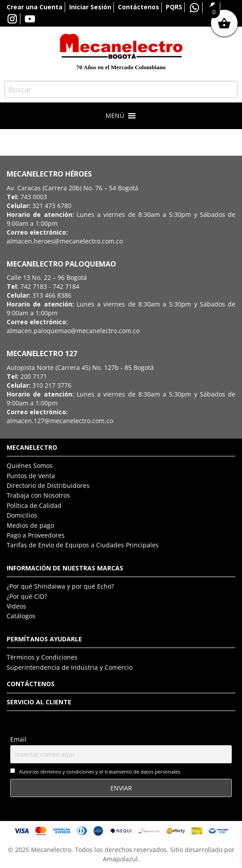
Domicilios (22, 515)
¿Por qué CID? (27, 596)
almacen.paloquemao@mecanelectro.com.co (73, 331)
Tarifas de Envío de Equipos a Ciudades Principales (83, 545)
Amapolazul (120, 859)
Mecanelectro (51, 850)
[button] (115, 116)
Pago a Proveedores (36, 535)
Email (18, 739)
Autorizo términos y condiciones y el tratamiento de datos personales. (100, 772)
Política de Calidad (34, 505)
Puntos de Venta (31, 476)
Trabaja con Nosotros (38, 495)
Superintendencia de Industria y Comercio (70, 667)
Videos (16, 606)
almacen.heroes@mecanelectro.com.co (65, 241)
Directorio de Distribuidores (48, 485)
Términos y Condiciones (42, 657)
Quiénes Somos (30, 465)
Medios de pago (30, 525)
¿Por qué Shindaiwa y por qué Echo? (60, 586)
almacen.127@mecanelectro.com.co (60, 421)
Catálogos (21, 616)
